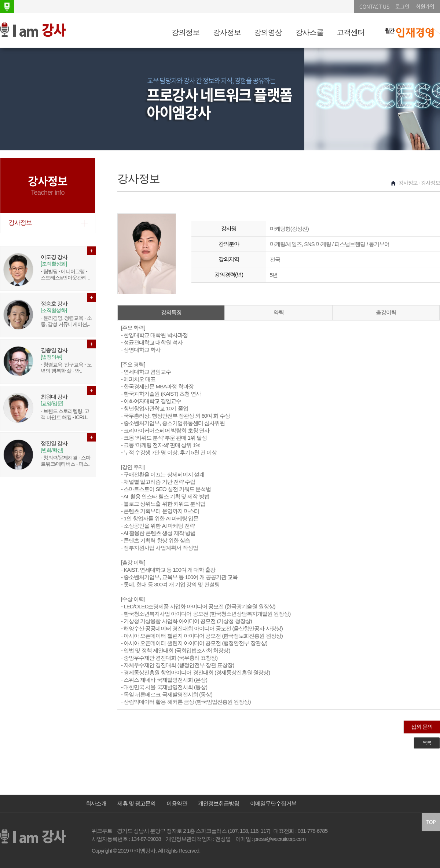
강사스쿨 (309, 32)
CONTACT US (374, 6)
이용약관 (177, 803)
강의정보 (186, 32)
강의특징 (171, 312)
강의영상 (268, 32)
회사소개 (96, 803)
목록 (427, 743)
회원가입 (425, 6)
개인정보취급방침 (219, 803)
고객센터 (351, 32)
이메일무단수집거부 (273, 803)
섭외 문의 (422, 727)
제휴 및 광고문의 (136, 803)
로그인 (402, 6)
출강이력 (386, 312)
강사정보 (227, 32)
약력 (279, 312)
